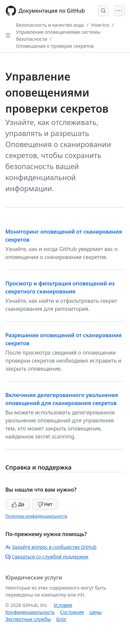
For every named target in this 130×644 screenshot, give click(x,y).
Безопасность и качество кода (50, 25)
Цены (95, 612)
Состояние (72, 612)
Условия (63, 605)
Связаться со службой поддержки (47, 557)
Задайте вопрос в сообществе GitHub (51, 547)
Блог (61, 619)
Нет (45, 504)
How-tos (100, 25)
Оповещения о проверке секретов (55, 46)
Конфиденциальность (30, 612)
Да (18, 504)
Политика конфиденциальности (36, 516)
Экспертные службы (28, 619)
